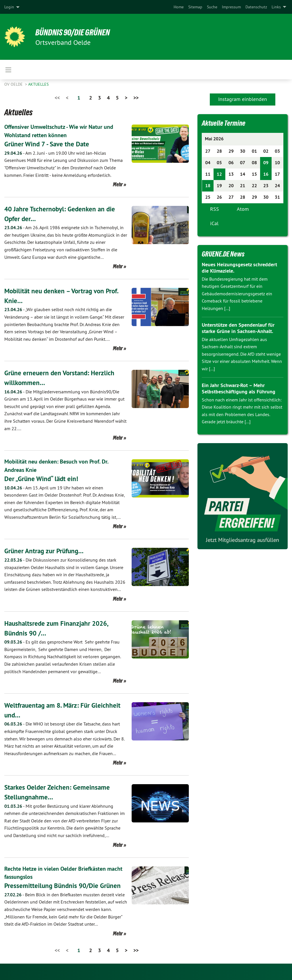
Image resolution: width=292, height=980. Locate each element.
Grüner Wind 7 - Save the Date (48, 144)
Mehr (118, 184)
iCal (214, 223)
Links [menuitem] (276, 7)
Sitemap (195, 7)
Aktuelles (38, 84)
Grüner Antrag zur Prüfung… (46, 551)
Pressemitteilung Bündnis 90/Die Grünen (64, 885)
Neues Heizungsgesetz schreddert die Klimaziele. (239, 268)
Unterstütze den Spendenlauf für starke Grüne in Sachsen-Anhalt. (238, 328)
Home (179, 7)
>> (136, 98)
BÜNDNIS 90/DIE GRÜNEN (75, 32)
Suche (212, 7)
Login (9, 7)
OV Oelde (14, 84)
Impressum (231, 7)
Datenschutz (256, 7)
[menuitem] (179, 7)
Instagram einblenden (243, 99)
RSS (215, 209)
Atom (243, 209)
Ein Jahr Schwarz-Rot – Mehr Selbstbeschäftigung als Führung (239, 388)
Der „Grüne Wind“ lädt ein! (43, 478)
